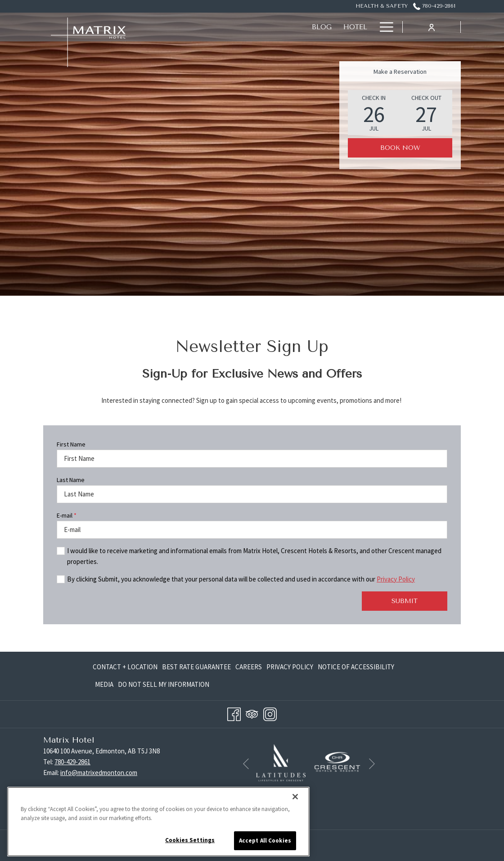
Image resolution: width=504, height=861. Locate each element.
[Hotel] (219, 27)
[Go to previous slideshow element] (246, 764)
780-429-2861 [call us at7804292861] (434, 6)
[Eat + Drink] (344, 27)
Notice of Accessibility (356, 667)
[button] (374, 113)
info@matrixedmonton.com (99, 773)
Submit (405, 601)
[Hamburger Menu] (383, 27)
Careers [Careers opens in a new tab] (249, 669)
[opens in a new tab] (281, 762)
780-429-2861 (72, 762)
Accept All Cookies (265, 841)
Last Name (71, 480)
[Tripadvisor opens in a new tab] (252, 713)
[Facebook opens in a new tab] (234, 713)
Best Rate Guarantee (196, 667)
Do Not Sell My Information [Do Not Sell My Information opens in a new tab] (164, 686)
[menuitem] (126, 667)
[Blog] (186, 27)
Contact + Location (125, 667)
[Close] (295, 797)
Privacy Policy (396, 579)
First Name (71, 444)
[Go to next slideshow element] (372, 764)
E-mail (67, 515)
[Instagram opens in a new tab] (270, 713)
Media (104, 684)
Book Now (400, 148)
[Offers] (295, 27)
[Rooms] (256, 27)
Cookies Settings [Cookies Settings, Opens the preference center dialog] (190, 840)
